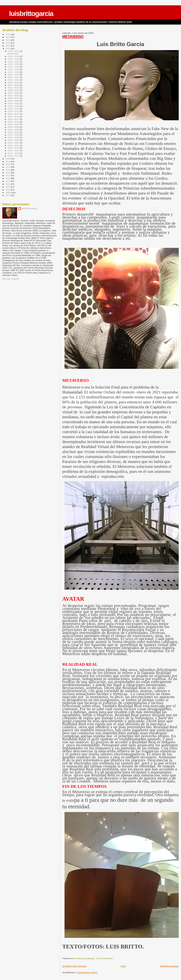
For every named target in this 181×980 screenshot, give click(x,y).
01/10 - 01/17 (14, 156)
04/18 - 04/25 (14, 132)
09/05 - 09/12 (14, 90)
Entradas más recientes (74, 966)
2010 (8, 187)
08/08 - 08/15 (14, 98)
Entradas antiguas (169, 966)
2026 (8, 34)
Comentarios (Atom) (87, 972)
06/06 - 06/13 (14, 119)
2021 (8, 48)
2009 (8, 190)
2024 (8, 40)
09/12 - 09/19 (14, 88)
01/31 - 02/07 (14, 151)
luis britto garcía (29, 209)
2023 (8, 43)
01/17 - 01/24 (14, 153)
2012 (8, 181)
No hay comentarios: (105, 958)
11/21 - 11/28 (14, 67)
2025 (8, 37)
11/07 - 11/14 (14, 72)
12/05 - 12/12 (14, 62)
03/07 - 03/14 (14, 140)
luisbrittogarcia (31, 14)
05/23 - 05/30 (14, 122)
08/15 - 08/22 (14, 96)
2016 (8, 170)
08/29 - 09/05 (14, 93)
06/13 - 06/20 (14, 117)
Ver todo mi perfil (11, 279)
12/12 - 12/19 (14, 59)
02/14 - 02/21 (14, 145)
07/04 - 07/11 (14, 111)
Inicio (123, 966)
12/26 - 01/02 (14, 51)
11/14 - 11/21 (14, 69)
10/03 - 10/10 (14, 80)
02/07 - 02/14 (14, 148)
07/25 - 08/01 (14, 103)
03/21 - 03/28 (14, 137)
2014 (8, 175)
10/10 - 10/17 (14, 77)
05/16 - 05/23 (14, 124)
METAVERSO (73, 36)
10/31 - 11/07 (14, 75)
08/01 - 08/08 (14, 101)
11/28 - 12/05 (14, 64)
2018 (8, 164)
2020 (8, 159)
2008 (8, 192)
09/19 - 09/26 (14, 85)
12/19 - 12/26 (14, 56)
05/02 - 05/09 (14, 127)
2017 (8, 167)
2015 (8, 173)
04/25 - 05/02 (14, 130)
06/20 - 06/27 (14, 114)
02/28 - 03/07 (14, 143)
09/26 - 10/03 (14, 83)
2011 (8, 184)
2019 (8, 161)
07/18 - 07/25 (14, 106)
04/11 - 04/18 (14, 135)
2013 (8, 178)
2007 (8, 195)
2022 (8, 46)
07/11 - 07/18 (14, 109)
